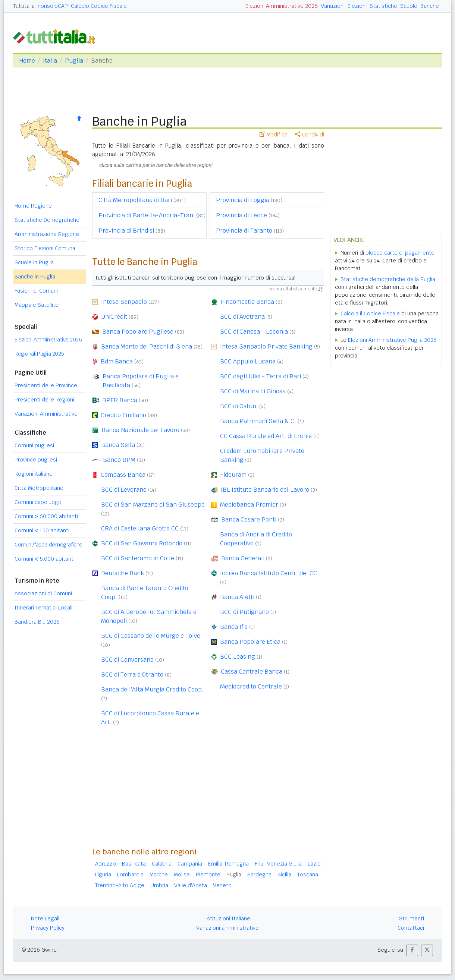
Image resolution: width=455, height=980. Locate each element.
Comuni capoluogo (38, 502)
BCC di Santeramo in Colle (138, 558)
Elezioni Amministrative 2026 (282, 6)
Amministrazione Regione (47, 234)
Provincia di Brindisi (126, 231)
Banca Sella (118, 445)
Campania (190, 864)
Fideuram (233, 475)
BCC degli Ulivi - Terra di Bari (261, 376)
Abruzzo (106, 864)
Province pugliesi (36, 460)
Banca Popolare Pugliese (138, 332)
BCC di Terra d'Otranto (132, 675)
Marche (159, 875)
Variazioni (333, 6)
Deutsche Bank (123, 573)
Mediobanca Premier (249, 505)
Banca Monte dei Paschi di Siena (147, 346)
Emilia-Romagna (228, 864)
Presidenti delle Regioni (44, 400)
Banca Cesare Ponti (249, 519)
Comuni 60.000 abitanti (46, 516)
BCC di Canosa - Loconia (254, 332)
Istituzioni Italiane (228, 918)
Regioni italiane (34, 474)
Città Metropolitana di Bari (135, 200)
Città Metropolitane (39, 488)
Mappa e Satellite (37, 305)
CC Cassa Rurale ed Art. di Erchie (266, 436)
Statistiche (383, 6)
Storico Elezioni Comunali (46, 248)
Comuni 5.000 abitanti (45, 559)
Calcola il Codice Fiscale (370, 313)
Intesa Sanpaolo (124, 302)
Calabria (162, 864)
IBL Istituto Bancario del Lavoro (265, 490)
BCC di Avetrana (242, 317)
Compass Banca (123, 475)
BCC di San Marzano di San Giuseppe (153, 505)
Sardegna (259, 875)
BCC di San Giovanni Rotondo (142, 543)
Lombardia (130, 875)
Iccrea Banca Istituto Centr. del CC (269, 573)
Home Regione (33, 206)
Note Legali (45, 918)
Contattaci (411, 928)
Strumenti (412, 918)
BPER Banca (120, 400)
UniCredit (114, 317)
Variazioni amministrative (228, 928)
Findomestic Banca (247, 302)
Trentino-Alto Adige (120, 885)
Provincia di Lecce (241, 215)
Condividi (310, 135)
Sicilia (284, 875)
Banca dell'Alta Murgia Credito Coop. (152, 689)
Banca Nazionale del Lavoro (140, 430)
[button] (412, 950)
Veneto (222, 885)
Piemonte (208, 875)
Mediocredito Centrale (251, 686)
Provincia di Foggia (243, 200)
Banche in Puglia (35, 277)
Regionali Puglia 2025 (39, 354)
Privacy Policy (48, 928)
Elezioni (357, 6)
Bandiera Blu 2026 (37, 622)
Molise (182, 875)
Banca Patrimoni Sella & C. (258, 421)
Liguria (103, 875)
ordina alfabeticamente (296, 289)
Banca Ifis (234, 627)
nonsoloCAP (53, 6)
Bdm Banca (117, 361)
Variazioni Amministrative (46, 414)
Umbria (159, 885)
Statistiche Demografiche (47, 220)
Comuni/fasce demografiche (48, 545)
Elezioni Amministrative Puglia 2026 (392, 340)
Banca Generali (243, 558)
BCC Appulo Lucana (248, 361)
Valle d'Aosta (191, 885)
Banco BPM (119, 460)
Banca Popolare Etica (250, 642)
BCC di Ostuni (239, 406)
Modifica (274, 135)
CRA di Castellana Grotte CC (140, 528)
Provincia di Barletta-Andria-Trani (147, 215)
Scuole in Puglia (34, 262)
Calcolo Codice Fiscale (99, 6)
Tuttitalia (24, 6)
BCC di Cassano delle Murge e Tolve (151, 636)
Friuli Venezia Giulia (278, 864)
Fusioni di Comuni (36, 291)
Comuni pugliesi (34, 445)
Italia (50, 61)
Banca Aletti (237, 597)
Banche (430, 6)
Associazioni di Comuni (43, 593)
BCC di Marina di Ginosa (253, 391)
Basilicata (134, 864)
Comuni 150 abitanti (42, 530)
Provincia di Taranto (244, 231)
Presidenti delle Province (46, 385)
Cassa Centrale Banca (252, 672)
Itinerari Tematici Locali (43, 608)
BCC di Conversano (127, 660)
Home (27, 61)
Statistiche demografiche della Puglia (388, 279)
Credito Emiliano (123, 415)
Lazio (314, 864)
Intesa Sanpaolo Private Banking (266, 346)
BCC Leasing (238, 657)
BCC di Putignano (244, 612)
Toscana (308, 875)
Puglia (74, 61)
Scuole (409, 6)
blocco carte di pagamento (400, 253)
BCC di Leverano (124, 490)
